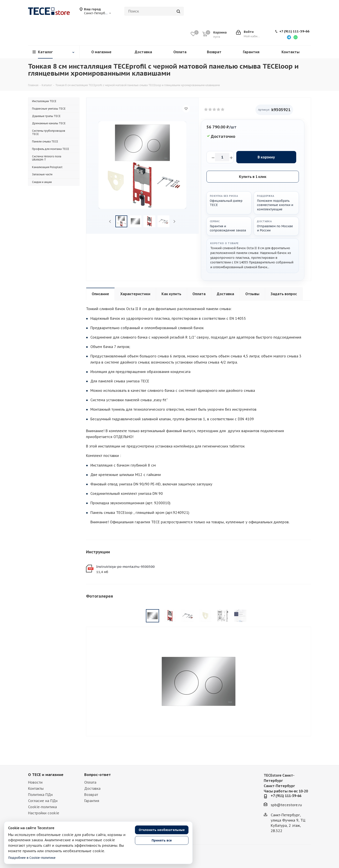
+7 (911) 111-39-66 (294, 31)
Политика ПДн (40, 795)
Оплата (90, 782)
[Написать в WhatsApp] (296, 37)
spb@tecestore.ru (286, 805)
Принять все (162, 840)
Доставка (92, 788)
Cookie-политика (42, 807)
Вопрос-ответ (98, 775)
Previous (110, 221)
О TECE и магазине (46, 775)
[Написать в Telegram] (289, 37)
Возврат (91, 795)
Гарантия (92, 801)
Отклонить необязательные (162, 830)
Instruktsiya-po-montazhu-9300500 (125, 567)
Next (174, 221)
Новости (35, 782)
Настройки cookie (44, 813)
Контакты (36, 788)
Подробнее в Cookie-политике (32, 858)
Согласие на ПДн (43, 801)
